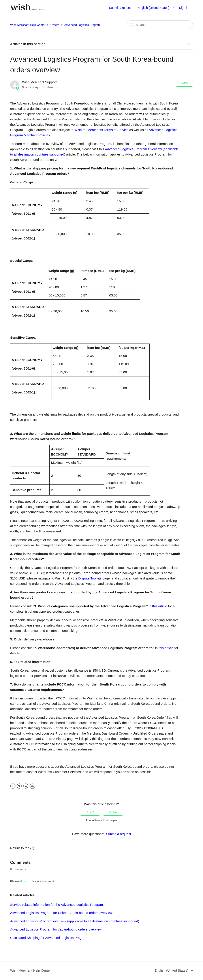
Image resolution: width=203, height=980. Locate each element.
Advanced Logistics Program (82, 25)
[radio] (90, 812)
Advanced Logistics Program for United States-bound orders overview (61, 913)
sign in (24, 881)
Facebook (13, 786)
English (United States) (154, 8)
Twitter (19, 786)
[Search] (160, 25)
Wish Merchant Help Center (28, 25)
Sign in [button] (184, 8)
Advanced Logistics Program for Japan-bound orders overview (56, 929)
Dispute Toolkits (90, 578)
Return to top (22, 848)
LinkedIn (26, 786)
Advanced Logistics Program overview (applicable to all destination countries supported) (75, 921)
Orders (55, 25)
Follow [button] (184, 83)
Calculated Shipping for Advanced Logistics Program (49, 938)
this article (160, 606)
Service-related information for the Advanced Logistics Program (56, 905)
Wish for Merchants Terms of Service (101, 130)
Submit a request (121, 8)
